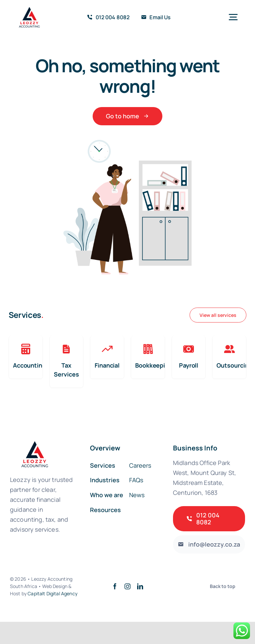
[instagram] (127, 586)
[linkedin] (140, 586)
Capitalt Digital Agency (52, 593)
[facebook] (115, 586)
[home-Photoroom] (30, 10)
